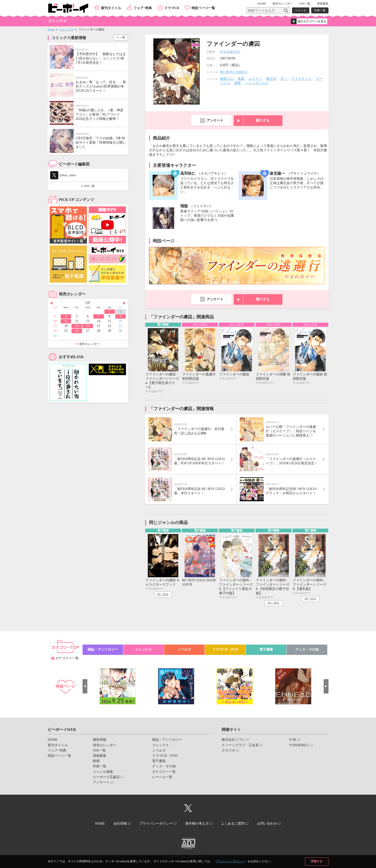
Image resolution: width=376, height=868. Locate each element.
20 (88, 326)
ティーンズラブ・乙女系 (240, 745)
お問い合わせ (267, 824)
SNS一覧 (305, 4)
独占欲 (271, 79)
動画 (96, 761)
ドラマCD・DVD (225, 650)
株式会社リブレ (233, 740)
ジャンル (301, 10)
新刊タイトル (111, 8)
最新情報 (100, 740)
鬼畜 (241, 79)
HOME (262, 4)
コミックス (66, 29)
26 (77, 331)
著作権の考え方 (197, 824)
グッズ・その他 (307, 650)
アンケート (215, 120)
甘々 (284, 79)
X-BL (293, 740)
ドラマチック (301, 79)
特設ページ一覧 (203, 8)
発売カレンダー (89, 344)
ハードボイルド (257, 83)
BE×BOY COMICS (233, 72)
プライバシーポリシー (230, 861)
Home (51, 29)
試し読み (163, 594)
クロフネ (228, 750)
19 (77, 326)
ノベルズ (184, 650)
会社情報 (120, 824)
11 (66, 321)
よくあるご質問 (233, 824)
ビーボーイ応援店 (106, 777)
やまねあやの (230, 52)
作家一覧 (320, 10)
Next (124, 303)
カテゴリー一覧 (67, 658)
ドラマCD (172, 8)
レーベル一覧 (162, 777)
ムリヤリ (255, 79)
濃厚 (238, 83)
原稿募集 (323, 4)
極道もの (227, 79)
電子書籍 (266, 650)
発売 (282, 4)
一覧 (122, 37)
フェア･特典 (143, 8)
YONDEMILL (299, 745)
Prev (51, 303)
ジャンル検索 (103, 772)
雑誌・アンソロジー (103, 650)
